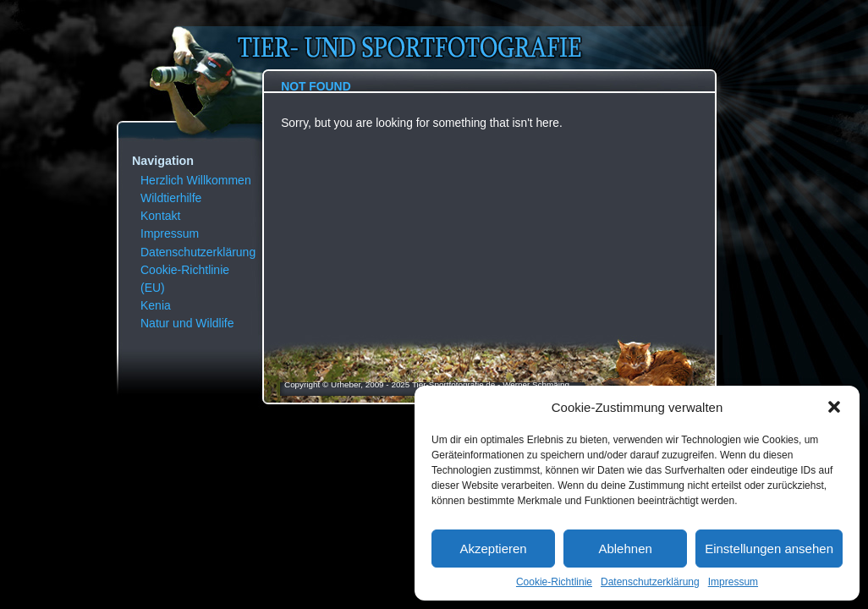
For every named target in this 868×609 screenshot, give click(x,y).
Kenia (156, 305)
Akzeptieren (493, 549)
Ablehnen (625, 549)
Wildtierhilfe (171, 198)
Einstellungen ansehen (769, 549)
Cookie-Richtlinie (554, 582)
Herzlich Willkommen (196, 180)
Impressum (733, 582)
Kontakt (160, 216)
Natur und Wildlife (187, 323)
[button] (834, 407)
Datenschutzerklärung (650, 582)
